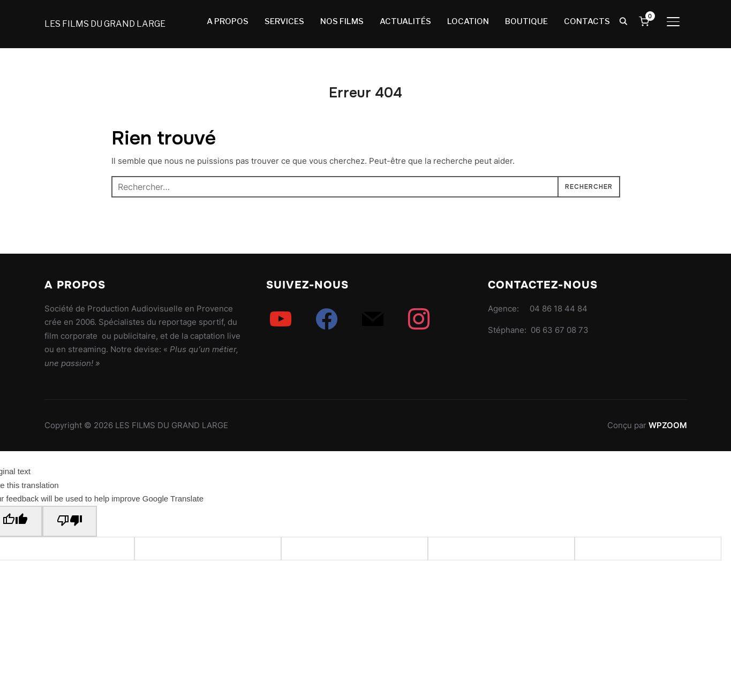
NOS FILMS (342, 21)
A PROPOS (228, 21)
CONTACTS (587, 21)
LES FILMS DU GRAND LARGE (105, 24)
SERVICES (284, 21)
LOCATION (468, 21)
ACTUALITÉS (405, 21)
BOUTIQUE (526, 21)
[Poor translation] (70, 521)
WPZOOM (668, 425)
